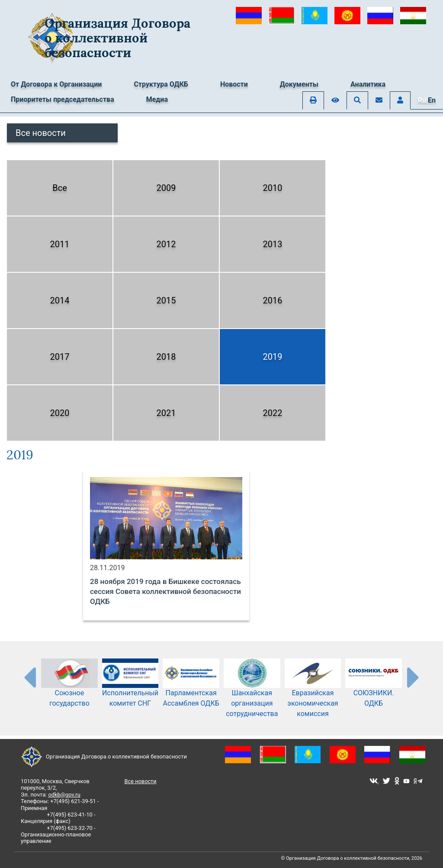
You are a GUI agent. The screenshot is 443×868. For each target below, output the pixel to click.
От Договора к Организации (56, 84)
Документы (299, 84)
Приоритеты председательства (63, 99)
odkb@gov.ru (64, 795)
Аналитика (368, 84)
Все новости (41, 133)
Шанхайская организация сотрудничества (252, 693)
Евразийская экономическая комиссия (313, 693)
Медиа (157, 99)
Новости (234, 84)
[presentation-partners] (29, 677)
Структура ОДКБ (161, 84)
